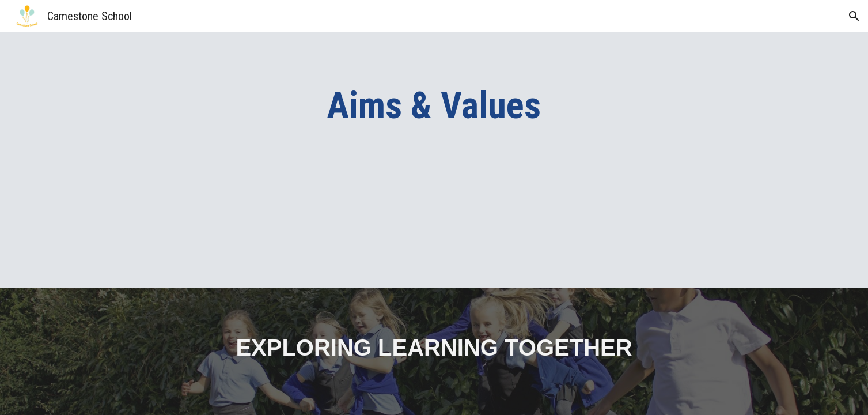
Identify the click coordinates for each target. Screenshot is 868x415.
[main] (434, 106)
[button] (854, 16)
